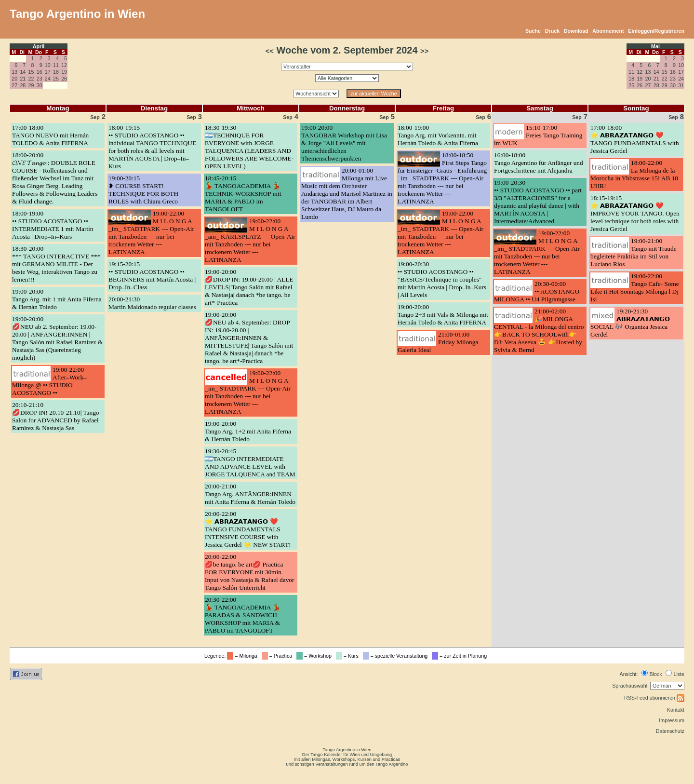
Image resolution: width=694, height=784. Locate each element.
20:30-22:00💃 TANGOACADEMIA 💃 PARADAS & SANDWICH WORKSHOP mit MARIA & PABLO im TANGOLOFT (243, 615)
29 (31, 85)
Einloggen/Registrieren (656, 31)
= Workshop (315, 656)
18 (56, 72)
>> (424, 51)
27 (14, 85)
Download (576, 31)
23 (40, 79)
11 (56, 65)
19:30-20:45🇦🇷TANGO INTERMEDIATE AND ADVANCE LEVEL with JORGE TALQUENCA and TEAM (250, 463)
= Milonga (243, 656)
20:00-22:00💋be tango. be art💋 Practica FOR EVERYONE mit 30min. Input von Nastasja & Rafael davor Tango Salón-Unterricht (249, 572)
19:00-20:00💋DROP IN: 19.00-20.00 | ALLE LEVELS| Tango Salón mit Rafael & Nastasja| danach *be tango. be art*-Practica (249, 287)
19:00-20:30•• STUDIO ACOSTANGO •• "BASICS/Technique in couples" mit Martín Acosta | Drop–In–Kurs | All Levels (442, 279)
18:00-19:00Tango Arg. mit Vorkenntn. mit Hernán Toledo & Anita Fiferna (438, 135)
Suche (533, 31)
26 (64, 79)
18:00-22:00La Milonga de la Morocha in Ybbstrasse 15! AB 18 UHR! (634, 174)
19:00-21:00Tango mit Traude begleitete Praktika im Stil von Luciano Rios (634, 252)
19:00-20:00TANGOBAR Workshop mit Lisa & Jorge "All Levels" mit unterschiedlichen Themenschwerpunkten (344, 143)
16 (40, 72)
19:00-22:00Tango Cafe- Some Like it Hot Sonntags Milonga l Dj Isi (635, 288)
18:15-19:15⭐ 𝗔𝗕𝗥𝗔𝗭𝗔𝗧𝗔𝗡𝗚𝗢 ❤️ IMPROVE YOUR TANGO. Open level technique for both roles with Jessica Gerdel (635, 213)
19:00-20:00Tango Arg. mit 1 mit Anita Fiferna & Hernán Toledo (57, 299)
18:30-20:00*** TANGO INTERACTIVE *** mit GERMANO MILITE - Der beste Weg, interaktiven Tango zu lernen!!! (56, 264)
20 (14, 79)
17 (48, 72)
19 (64, 72)
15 (31, 72)
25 (56, 79)
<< (270, 51)
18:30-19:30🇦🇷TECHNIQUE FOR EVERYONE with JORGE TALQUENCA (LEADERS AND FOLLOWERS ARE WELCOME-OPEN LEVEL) (249, 147)
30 (40, 85)
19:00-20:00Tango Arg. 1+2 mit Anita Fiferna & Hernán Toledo (248, 431)
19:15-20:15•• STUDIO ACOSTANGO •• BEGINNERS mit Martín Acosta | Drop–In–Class (152, 276)
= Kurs (349, 656)
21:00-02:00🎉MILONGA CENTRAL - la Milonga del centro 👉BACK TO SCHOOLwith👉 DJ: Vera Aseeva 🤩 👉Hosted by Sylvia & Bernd (539, 331)
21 (23, 79)
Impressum (672, 720)
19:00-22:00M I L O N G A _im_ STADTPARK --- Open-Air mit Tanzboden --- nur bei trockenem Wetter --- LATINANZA (151, 233)
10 (48, 65)
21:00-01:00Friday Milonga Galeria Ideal (438, 342)
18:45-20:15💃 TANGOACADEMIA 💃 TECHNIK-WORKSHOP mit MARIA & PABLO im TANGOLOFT (243, 194)
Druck (552, 31)
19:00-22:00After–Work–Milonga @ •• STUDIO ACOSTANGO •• (49, 381)
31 (681, 85)
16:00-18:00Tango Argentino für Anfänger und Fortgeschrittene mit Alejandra (539, 163)
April (39, 46)
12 (64, 65)
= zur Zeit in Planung (461, 656)
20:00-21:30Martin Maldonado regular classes (152, 303)
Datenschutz (670, 731)
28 (23, 85)
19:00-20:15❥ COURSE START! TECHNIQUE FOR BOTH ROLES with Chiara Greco (143, 190)
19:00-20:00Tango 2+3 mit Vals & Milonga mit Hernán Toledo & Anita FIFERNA (443, 315)
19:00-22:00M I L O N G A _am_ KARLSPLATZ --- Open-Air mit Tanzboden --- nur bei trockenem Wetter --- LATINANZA (250, 240)
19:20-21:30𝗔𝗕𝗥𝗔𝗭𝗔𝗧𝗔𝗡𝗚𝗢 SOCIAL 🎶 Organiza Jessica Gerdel (630, 323)
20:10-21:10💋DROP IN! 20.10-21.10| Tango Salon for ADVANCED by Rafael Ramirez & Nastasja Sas (56, 416)
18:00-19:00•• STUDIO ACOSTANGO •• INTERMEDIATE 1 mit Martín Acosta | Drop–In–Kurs (53, 225)
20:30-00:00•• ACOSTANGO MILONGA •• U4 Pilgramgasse (537, 291)
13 (14, 72)
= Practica (278, 656)
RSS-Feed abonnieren (654, 698)
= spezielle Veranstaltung (397, 656)
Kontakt (676, 710)
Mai (655, 46)
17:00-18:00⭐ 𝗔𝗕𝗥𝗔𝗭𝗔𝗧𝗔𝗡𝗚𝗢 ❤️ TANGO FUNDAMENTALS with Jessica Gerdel (635, 139)
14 (23, 72)
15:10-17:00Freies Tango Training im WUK (538, 135)
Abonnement (608, 31)
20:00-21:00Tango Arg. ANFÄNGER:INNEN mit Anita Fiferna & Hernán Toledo (250, 494)
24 (48, 79)
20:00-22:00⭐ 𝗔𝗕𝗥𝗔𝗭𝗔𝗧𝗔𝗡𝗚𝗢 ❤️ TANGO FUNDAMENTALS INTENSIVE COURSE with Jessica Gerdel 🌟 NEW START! (248, 529)
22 (31, 79)
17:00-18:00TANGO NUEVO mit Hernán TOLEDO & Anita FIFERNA (50, 135)
